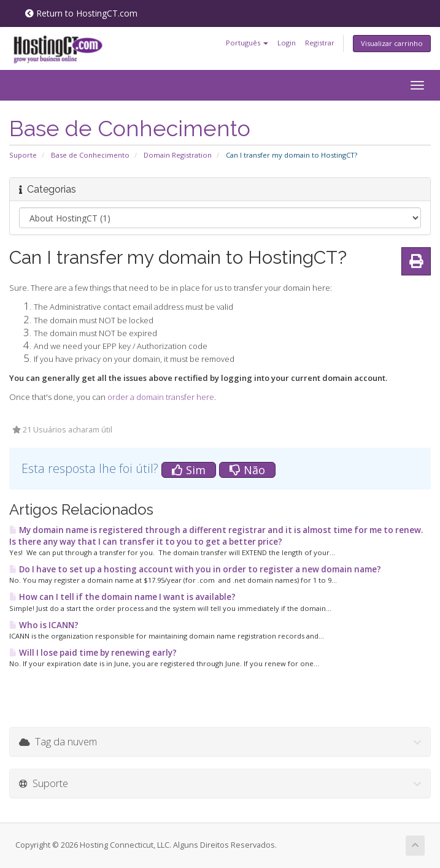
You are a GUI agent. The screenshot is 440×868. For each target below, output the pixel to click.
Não (247, 470)
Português (247, 43)
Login (287, 43)
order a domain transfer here (161, 397)
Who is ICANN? (44, 625)
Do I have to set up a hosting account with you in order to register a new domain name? (195, 569)
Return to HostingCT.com (81, 13)
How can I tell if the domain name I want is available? (122, 597)
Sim (189, 470)
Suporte (23, 155)
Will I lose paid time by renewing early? (93, 653)
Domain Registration (178, 155)
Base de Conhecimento (90, 155)
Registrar (320, 43)
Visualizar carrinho (392, 43)
